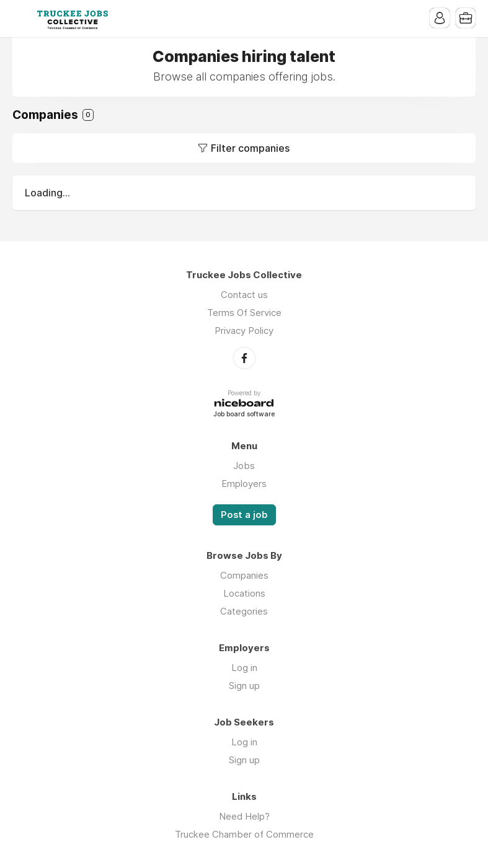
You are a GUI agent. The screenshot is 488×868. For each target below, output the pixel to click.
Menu (22, 19)
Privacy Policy (244, 331)
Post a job (244, 515)
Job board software (244, 415)
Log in (244, 668)
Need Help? (244, 816)
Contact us (244, 295)
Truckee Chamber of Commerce (244, 834)
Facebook (244, 358)
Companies (244, 575)
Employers (244, 484)
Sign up (244, 686)
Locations (244, 593)
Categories (244, 611)
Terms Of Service (244, 313)
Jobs (244, 466)
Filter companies (250, 148)
